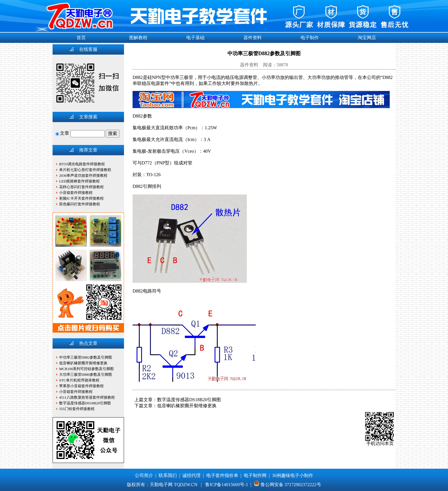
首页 (81, 38)
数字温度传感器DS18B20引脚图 (189, 400)
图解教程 (138, 38)
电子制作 (310, 38)
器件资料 (253, 38)
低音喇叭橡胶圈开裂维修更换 (187, 406)
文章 (62, 133)
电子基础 (195, 38)
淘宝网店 (367, 38)
